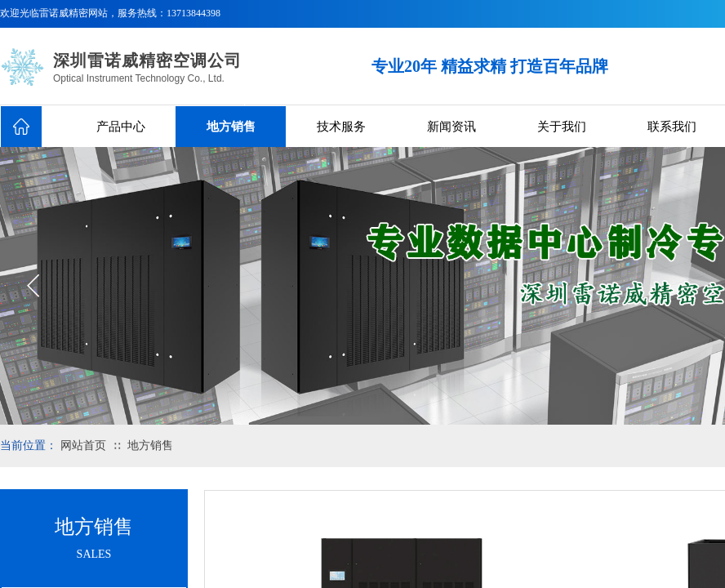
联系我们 (672, 127)
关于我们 (562, 127)
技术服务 (341, 127)
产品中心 (121, 127)
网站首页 (83, 445)
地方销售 (231, 127)
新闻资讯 (451, 127)
